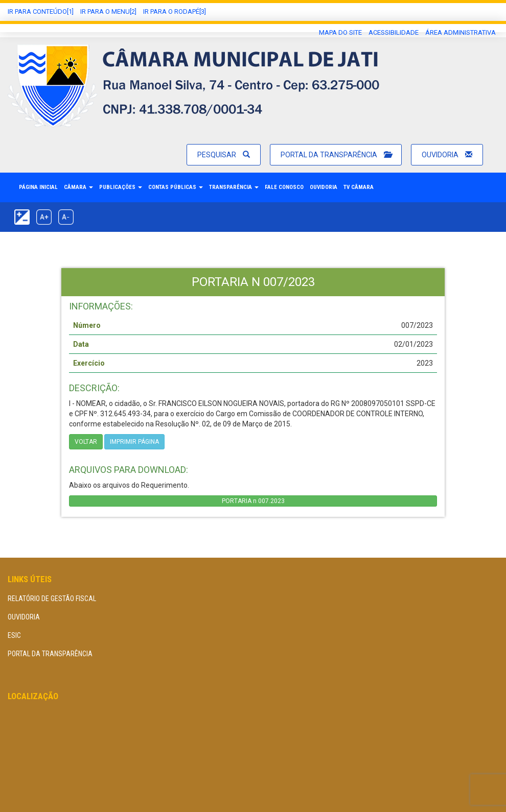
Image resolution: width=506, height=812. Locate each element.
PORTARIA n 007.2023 (253, 501)
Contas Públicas (176, 187)
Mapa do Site (340, 32)
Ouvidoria (447, 155)
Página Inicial (38, 187)
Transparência (234, 187)
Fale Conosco (284, 187)
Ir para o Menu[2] (108, 11)
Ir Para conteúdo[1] (41, 11)
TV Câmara (359, 187)
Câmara (78, 187)
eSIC (14, 635)
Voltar (86, 442)
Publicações (121, 187)
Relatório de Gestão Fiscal (52, 599)
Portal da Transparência (336, 155)
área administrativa (461, 32)
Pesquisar (224, 155)
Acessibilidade (394, 32)
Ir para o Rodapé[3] (175, 11)
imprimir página (134, 442)
